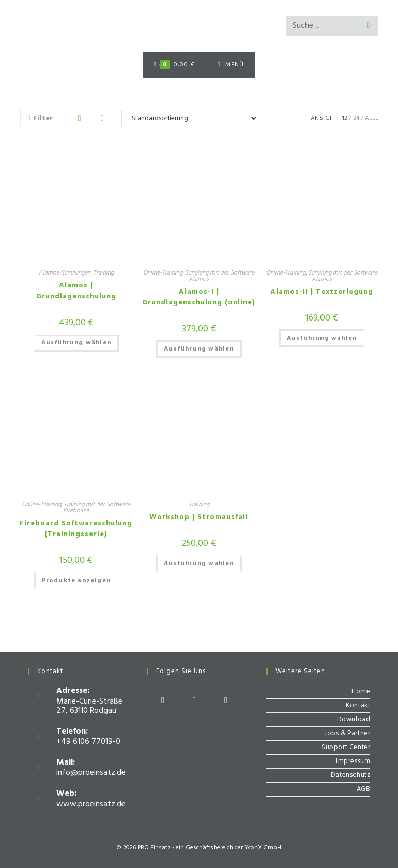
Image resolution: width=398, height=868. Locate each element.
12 (345, 118)
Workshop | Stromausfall (199, 517)
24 (356, 118)
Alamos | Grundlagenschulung (76, 291)
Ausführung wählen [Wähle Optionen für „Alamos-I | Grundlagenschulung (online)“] (199, 349)
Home (361, 691)
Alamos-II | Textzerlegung (322, 292)
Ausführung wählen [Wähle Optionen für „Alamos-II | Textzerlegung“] (322, 338)
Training (103, 273)
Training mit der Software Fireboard (97, 508)
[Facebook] (163, 701)
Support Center (346, 747)
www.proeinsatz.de (91, 804)
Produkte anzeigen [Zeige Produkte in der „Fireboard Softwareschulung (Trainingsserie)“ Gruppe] (76, 581)
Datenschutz (351, 775)
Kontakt (358, 705)
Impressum (353, 761)
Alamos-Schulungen (65, 273)
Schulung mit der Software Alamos (220, 276)
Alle (372, 118)
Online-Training (163, 273)
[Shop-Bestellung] (190, 118)
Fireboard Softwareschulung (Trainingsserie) (76, 529)
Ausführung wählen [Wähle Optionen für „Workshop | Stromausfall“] (199, 564)
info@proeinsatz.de (91, 773)
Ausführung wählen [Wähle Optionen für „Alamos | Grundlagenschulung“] (76, 343)
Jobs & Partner (347, 733)
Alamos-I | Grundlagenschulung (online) (199, 297)
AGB (364, 789)
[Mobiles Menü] (231, 65)
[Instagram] (194, 701)
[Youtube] (226, 701)
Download (354, 719)
